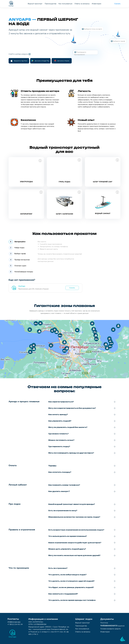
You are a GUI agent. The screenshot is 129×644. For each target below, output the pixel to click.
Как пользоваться (82, 629)
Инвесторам (105, 632)
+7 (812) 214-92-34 (15, 624)
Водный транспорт (83, 623)
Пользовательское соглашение (112, 626)
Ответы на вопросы (83, 632)
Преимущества (81, 626)
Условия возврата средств (110, 629)
